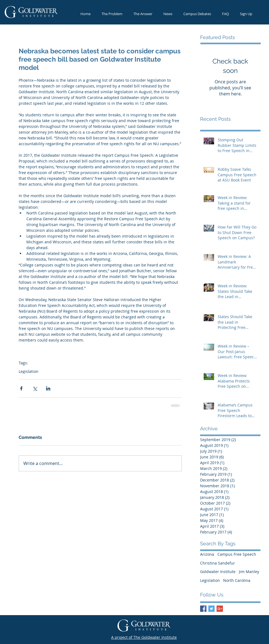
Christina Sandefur (218, 563)
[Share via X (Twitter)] (35, 388)
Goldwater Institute (218, 572)
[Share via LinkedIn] (48, 388)
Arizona (207, 554)
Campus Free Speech (237, 554)
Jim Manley (249, 572)
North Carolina (237, 580)
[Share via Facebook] (21, 388)
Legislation (29, 371)
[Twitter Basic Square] (211, 609)
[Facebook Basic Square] (203, 609)
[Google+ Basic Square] (220, 609)
